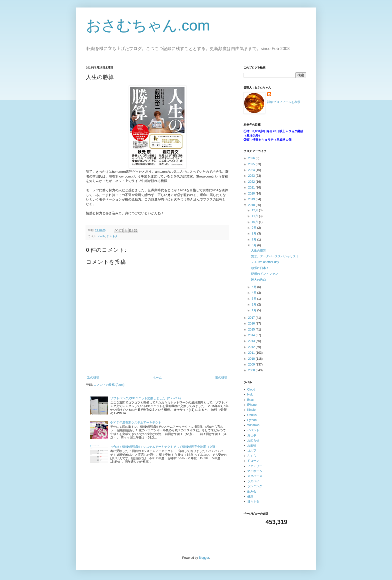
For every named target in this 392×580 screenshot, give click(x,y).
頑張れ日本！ (260, 268)
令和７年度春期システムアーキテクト (136, 422)
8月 (254, 233)
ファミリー (255, 466)
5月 (254, 287)
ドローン (253, 461)
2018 (252, 205)
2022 (252, 182)
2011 (252, 353)
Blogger (204, 558)
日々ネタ (112, 236)
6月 (254, 245)
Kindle (101, 236)
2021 (252, 187)
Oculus (252, 415)
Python (252, 420)
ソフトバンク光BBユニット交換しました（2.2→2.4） (146, 398)
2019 (252, 199)
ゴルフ (252, 450)
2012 (252, 347)
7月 (254, 239)
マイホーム (255, 471)
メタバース (255, 476)
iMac (250, 400)
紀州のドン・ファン (264, 274)
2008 (252, 370)
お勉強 (252, 445)
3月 (254, 299)
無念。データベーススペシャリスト (275, 256)
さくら (252, 456)
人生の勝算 (258, 250)
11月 (255, 216)
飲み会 (252, 491)
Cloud (251, 389)
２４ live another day (265, 262)
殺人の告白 (258, 280)
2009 (252, 364)
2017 (252, 318)
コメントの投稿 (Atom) (109, 385)
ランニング (255, 486)
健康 (250, 496)
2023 (252, 176)
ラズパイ (253, 481)
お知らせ (253, 440)
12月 (255, 210)
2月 (254, 304)
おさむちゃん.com (148, 25)
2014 (252, 335)
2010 (252, 359)
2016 (252, 323)
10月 (255, 222)
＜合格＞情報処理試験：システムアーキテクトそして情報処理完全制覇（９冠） (164, 447)
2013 (252, 341)
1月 (254, 310)
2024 (252, 170)
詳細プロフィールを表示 (284, 102)
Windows (253, 425)
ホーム (157, 377)
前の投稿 (221, 377)
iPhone (252, 405)
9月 (254, 228)
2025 (252, 164)
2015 (252, 329)
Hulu (250, 394)
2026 (252, 158)
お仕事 (252, 435)
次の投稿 (93, 377)
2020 (252, 193)
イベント (253, 430)
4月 (254, 293)
